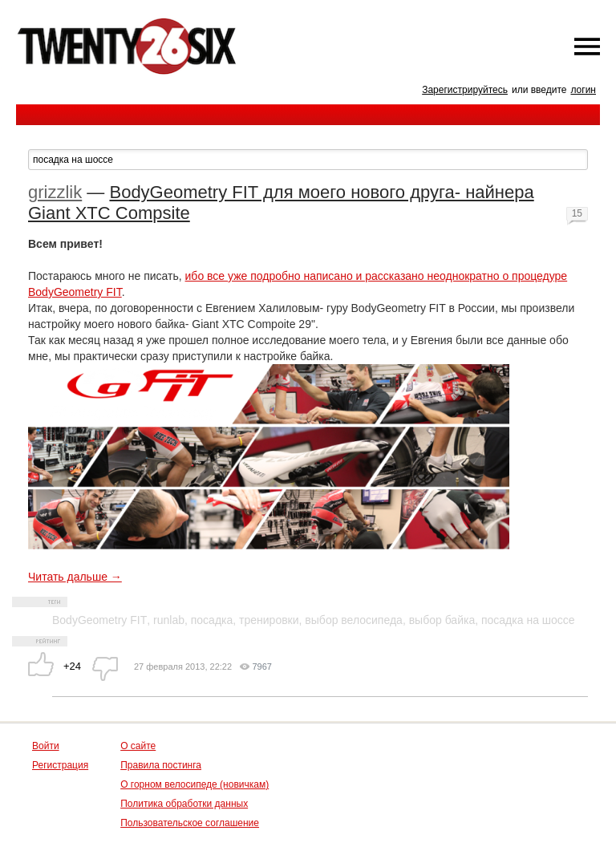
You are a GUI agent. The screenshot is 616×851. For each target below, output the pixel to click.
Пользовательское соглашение (190, 823)
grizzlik (55, 192)
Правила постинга (161, 765)
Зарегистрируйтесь (465, 90)
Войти (46, 746)
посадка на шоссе (528, 620)
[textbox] (308, 160)
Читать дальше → (75, 577)
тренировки (269, 620)
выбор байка (442, 620)
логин (583, 90)
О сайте (138, 746)
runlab (169, 620)
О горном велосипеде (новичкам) (195, 784)
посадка (212, 620)
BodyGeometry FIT (99, 620)
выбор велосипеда (354, 620)
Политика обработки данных (184, 804)
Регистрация (60, 765)
